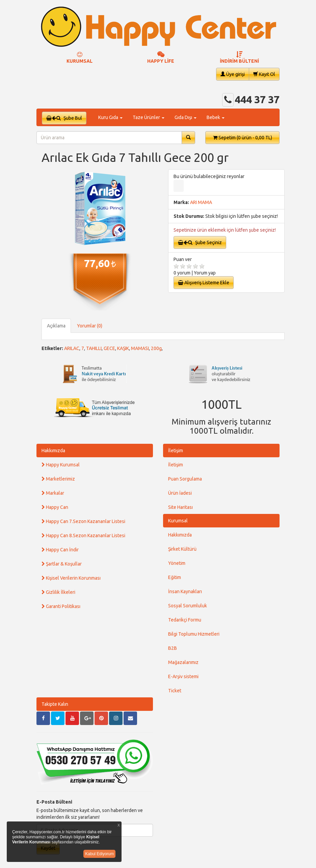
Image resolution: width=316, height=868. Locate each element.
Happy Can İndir (60, 550)
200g (156, 348)
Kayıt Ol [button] (264, 74)
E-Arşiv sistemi (183, 676)
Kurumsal (178, 521)
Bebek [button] (216, 117)
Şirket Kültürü (182, 549)
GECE (109, 348)
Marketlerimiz (58, 479)
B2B (173, 648)
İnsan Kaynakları (185, 591)
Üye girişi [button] (233, 74)
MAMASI (140, 348)
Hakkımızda (53, 451)
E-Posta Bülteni (54, 802)
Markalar (53, 493)
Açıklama (56, 326)
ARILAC (72, 348)
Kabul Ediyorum (99, 854)
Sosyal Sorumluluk (188, 606)
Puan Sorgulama (185, 479)
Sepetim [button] (243, 138)
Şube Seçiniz (200, 242)
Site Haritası (180, 507)
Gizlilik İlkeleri (58, 592)
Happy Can (55, 507)
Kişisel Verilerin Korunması (71, 578)
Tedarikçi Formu (185, 620)
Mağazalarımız (183, 662)
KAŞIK (123, 348)
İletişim (176, 451)
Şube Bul (64, 118)
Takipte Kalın (55, 704)
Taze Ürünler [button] (149, 117)
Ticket (175, 691)
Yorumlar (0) (90, 326)
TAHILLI (94, 348)
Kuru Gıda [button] (110, 117)
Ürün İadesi (180, 493)
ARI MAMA (201, 202)
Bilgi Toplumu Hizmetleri (194, 634)
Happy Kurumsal (61, 465)
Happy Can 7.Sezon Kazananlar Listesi (83, 521)
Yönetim (177, 563)
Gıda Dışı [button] (186, 117)
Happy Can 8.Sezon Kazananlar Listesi (83, 536)
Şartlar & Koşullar (62, 564)
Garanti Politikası (61, 606)
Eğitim (175, 577)
